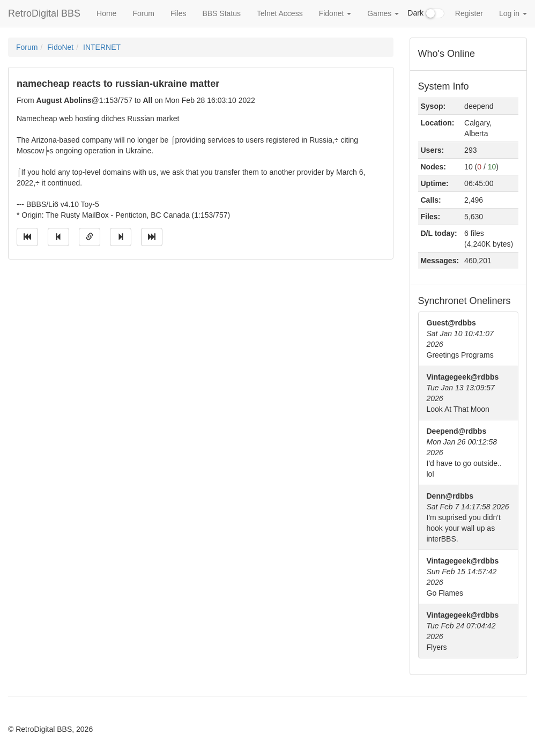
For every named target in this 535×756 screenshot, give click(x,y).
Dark (426, 13)
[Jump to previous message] (58, 237)
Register (469, 13)
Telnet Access (280, 13)
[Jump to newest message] (152, 237)
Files (179, 13)
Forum (143, 13)
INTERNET (102, 47)
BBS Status (221, 13)
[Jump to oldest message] (27, 237)
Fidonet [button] (335, 13)
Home (106, 13)
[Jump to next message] (121, 237)
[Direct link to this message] (90, 237)
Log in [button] (513, 13)
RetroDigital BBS (44, 13)
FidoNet (60, 47)
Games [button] (383, 13)
